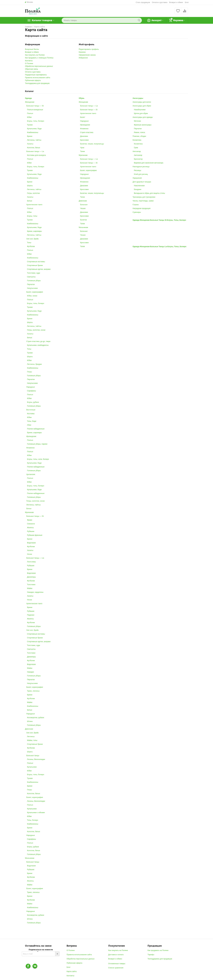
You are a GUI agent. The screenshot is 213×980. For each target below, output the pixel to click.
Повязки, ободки (139, 136)
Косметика (137, 140)
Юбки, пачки (32, 296)
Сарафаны (32, 391)
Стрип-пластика (87, 132)
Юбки (29, 117)
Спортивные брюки (35, 265)
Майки (30, 588)
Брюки (30, 136)
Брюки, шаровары (34, 231)
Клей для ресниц (141, 174)
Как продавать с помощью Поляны (39, 58)
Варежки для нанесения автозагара (149, 163)
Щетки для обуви (141, 113)
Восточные (31, 410)
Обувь (82, 98)
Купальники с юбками (36, 812)
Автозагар (137, 151)
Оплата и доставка (160, 2)
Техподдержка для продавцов (37, 83)
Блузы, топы (32, 216)
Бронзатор (138, 159)
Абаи (29, 425)
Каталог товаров (42, 20)
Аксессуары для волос (142, 102)
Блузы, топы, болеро (36, 121)
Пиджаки (31, 615)
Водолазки (31, 543)
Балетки (83, 220)
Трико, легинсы (33, 691)
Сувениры (137, 212)
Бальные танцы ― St (35, 106)
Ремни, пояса (139, 132)
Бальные (84, 205)
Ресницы (138, 170)
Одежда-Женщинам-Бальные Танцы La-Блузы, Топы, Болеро (159, 246)
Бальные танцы (33, 755)
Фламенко (30, 448)
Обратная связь (32, 69)
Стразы (136, 205)
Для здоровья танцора (142, 182)
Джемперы (31, 577)
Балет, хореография (35, 292)
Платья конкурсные (35, 110)
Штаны (30, 721)
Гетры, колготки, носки (36, 330)
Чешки (83, 208)
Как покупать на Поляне (35, 55)
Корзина (82, 52)
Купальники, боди (34, 129)
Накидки (30, 672)
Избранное (83, 58)
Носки (29, 554)
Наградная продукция (141, 208)
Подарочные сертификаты (36, 75)
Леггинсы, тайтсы (34, 140)
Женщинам (30, 102)
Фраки (30, 520)
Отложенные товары (117, 964)
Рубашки (31, 531)
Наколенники (139, 186)
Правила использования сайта (38, 78)
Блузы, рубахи (33, 402)
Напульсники (32, 288)
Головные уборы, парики (37, 444)
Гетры (29, 372)
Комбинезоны (33, 132)
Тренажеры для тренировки (144, 197)
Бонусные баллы (32, 49)
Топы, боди (32, 421)
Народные (31, 387)
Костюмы (31, 414)
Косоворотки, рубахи (36, 717)
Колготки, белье (33, 148)
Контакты (29, 61)
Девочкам (29, 729)
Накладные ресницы (141, 167)
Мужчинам (29, 512)
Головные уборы (34, 281)
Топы (29, 243)
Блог (187, 2)
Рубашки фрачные (35, 535)
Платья (30, 113)
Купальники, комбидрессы (38, 345)
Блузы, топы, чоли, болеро (38, 459)
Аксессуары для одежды (143, 117)
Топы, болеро (33, 820)
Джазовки (84, 136)
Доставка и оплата (116, 955)
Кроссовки (84, 140)
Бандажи (138, 189)
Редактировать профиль (89, 49)
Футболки (31, 246)
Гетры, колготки (33, 193)
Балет (83, 117)
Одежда (28, 98)
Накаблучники (140, 110)
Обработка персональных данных (39, 66)
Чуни (82, 148)
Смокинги (31, 524)
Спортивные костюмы (36, 262)
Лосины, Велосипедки (36, 759)
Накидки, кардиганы (35, 592)
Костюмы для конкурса (36, 155)
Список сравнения (116, 968)
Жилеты (30, 528)
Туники (30, 125)
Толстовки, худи (34, 273)
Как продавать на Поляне (158, 950)
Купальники (32, 767)
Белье (30, 201)
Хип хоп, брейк (32, 239)
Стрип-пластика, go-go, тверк (38, 341)
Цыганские (31, 474)
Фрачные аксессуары (143, 125)
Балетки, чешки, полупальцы (92, 144)
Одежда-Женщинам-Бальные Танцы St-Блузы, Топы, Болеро (159, 220)
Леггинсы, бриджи (34, 364)
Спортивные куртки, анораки (39, 269)
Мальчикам (30, 858)
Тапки (83, 151)
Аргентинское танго (34, 205)
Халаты (30, 144)
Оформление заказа (87, 55)
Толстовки (31, 585)
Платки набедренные (36, 429)
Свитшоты (31, 277)
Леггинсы (31, 736)
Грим (136, 148)
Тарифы (151, 955)
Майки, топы (32, 740)
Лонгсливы (31, 562)
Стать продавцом (143, 2)
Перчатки (31, 284)
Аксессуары (138, 98)
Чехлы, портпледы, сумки (143, 201)
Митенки (137, 121)
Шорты (30, 186)
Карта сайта (72, 971)
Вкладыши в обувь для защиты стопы (149, 193)
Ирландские (31, 436)
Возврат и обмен (176, 2)
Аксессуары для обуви (142, 106)
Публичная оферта (33, 80)
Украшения (137, 178)
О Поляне (29, 63)
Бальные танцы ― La (35, 151)
